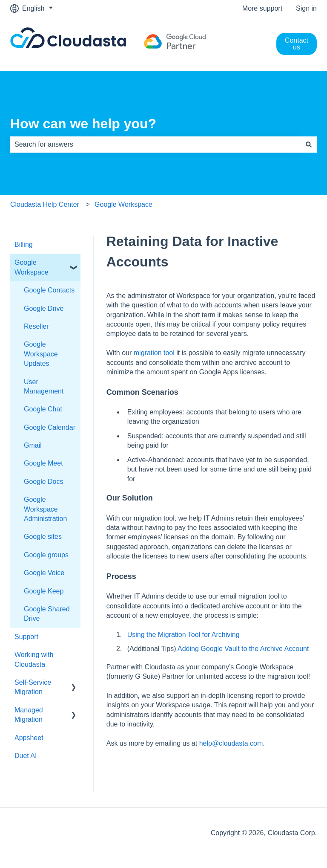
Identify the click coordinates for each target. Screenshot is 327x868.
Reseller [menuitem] (36, 326)
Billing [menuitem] (24, 244)
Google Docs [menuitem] (44, 482)
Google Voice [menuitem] (44, 573)
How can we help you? (83, 124)
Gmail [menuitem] (33, 445)
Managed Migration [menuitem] (29, 715)
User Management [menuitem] (44, 386)
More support (262, 8)
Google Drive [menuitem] (44, 308)
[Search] (309, 145)
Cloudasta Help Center (45, 204)
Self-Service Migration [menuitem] (33, 687)
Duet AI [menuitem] (26, 756)
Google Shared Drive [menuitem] (47, 614)
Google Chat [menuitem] (43, 409)
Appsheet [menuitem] (29, 738)
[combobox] (155, 145)
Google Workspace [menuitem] (32, 267)
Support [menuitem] (26, 637)
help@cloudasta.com (231, 743)
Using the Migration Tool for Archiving (184, 635)
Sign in (306, 8)
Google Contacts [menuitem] (49, 290)
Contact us (297, 44)
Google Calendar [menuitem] (50, 427)
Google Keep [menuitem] (44, 591)
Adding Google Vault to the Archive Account (243, 649)
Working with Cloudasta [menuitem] (34, 659)
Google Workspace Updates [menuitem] (41, 354)
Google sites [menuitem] (43, 537)
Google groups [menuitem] (46, 555)
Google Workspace (123, 204)
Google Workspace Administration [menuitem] (45, 509)
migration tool (154, 353)
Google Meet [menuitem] (43, 463)
